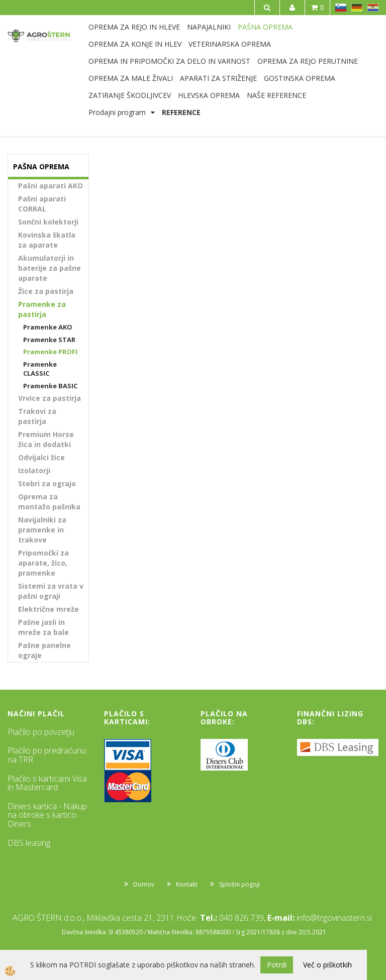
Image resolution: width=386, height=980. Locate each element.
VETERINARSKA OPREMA (230, 44)
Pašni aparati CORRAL (42, 204)
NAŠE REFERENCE (276, 95)
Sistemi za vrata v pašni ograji (51, 591)
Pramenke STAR (49, 340)
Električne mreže (49, 609)
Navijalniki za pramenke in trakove (42, 530)
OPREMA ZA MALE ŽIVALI (131, 78)
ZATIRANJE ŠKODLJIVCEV (130, 95)
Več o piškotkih (327, 965)
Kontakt (187, 884)
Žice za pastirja (46, 291)
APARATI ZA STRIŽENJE (218, 78)
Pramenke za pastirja (42, 309)
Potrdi (277, 965)
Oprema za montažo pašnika (49, 502)
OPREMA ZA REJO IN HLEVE (134, 27)
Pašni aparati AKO (51, 186)
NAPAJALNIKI (209, 27)
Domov (144, 884)
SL (341, 8)
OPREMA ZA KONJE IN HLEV (135, 44)
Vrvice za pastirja (50, 398)
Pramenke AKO (48, 327)
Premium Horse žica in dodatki (46, 439)
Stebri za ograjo (47, 483)
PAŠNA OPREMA (265, 27)
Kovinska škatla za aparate (47, 240)
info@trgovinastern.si (334, 918)
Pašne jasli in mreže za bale (43, 627)
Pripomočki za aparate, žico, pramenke (43, 563)
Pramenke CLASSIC (40, 369)
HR (373, 8)
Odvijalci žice (41, 457)
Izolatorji (34, 470)
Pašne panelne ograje (44, 650)
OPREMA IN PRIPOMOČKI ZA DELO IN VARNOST (169, 61)
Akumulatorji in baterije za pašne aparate (50, 268)
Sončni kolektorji (48, 222)
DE (357, 8)
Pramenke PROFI (50, 352)
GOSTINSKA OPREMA (300, 78)
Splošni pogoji (239, 884)
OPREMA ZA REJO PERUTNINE (308, 61)
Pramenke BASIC (50, 386)
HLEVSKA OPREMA (209, 95)
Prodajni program (117, 112)
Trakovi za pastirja (37, 416)
